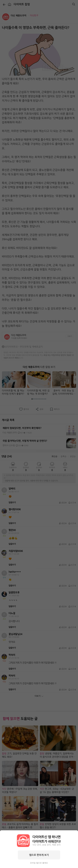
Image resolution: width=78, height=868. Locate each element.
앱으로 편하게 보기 (39, 855)
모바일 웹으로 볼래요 (39, 863)
